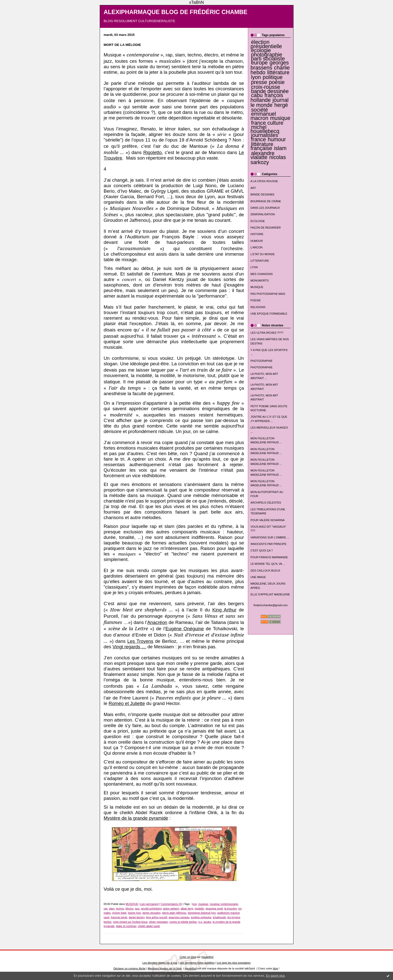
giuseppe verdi (214, 908)
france (259, 139)
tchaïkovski (219, 917)
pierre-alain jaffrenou (174, 913)
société (260, 110)
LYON (254, 267)
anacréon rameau (179, 917)
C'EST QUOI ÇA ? (262, 550)
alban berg (187, 908)
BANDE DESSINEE (263, 194)
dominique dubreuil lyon (202, 913)
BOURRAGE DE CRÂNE (266, 201)
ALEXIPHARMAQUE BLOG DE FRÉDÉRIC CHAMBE (176, 12)
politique (273, 77)
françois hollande (267, 98)
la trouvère (231, 908)
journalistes (265, 135)
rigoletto (199, 908)
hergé (281, 105)
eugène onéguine (201, 917)
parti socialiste (268, 59)
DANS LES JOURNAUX (265, 208)
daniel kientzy (137, 917)
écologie (261, 50)
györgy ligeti (119, 913)
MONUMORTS (260, 281)
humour (277, 139)
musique (280, 118)
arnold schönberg (151, 908)
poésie (277, 82)
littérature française (262, 146)
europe (259, 63)
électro (130, 908)
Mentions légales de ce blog (165, 968)
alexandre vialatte (263, 155)
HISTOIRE (257, 234)
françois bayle (119, 917)
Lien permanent (149, 904)
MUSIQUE (257, 287)
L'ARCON (257, 247)
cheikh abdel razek (149, 926)
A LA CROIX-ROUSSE (264, 181)
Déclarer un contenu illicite (130, 968)
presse (259, 82)
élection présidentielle (266, 44)
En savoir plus (275, 976)
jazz (137, 908)
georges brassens (270, 65)
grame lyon (134, 913)
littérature (278, 73)
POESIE (256, 300)
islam (280, 148)
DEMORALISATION (263, 214)
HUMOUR (257, 241)
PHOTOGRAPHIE (262, 361)
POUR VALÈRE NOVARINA (268, 520)
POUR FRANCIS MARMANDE (269, 557)
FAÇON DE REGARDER (266, 228)
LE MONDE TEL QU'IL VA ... (268, 564)
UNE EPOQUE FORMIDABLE (269, 314)
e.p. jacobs (205, 922)
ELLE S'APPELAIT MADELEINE (270, 594)
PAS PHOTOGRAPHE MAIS (268, 294)
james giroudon (151, 913)
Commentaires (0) (171, 904)
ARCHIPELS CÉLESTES (266, 503)
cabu (257, 95)
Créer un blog (188, 957)
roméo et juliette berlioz (183, 922)
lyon (256, 77)
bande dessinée (270, 91)
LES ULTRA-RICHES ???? (267, 333)
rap (106, 908)
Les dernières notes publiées (197, 963)
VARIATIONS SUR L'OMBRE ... (270, 537)
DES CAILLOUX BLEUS (265, 571)
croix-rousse (266, 87)
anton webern (171, 908)
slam (112, 908)
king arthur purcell (157, 917)
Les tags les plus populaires (234, 963)
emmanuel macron (263, 116)
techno (120, 908)
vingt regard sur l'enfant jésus (130, 922)
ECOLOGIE (258, 221)
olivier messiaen (158, 922)
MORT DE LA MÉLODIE (122, 45)
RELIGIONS (258, 307)
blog (276, 968)
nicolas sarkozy (268, 160)
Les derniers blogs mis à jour (160, 963)
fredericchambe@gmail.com (271, 605)
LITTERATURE (260, 261)
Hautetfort (208, 957)
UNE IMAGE (258, 577)
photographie (267, 55)
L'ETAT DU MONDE (263, 254)
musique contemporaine (224, 904)
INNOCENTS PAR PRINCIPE (269, 544)
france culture (267, 123)
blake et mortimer (126, 926)
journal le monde (270, 102)
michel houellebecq (265, 129)
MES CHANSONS (262, 274)
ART (253, 188)
